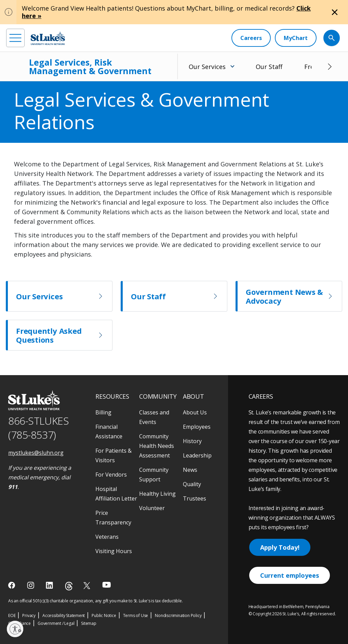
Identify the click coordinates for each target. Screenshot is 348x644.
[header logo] (48, 38)
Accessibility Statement (64, 615)
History (192, 441)
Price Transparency (113, 518)
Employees (197, 427)
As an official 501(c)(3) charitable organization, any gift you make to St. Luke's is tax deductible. (96, 601)
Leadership (197, 455)
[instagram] (31, 585)
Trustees (195, 498)
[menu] (15, 38)
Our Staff (269, 67)
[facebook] (12, 585)
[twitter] (88, 585)
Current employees (290, 575)
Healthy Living (157, 494)
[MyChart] (296, 38)
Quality (192, 484)
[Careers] (251, 38)
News (190, 470)
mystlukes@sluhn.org (36, 453)
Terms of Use (136, 615)
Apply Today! (280, 547)
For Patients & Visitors (113, 455)
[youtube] (106, 585)
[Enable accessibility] (15, 629)
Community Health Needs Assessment (157, 446)
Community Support (154, 475)
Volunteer (152, 508)
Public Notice (104, 615)
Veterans (107, 537)
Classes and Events (154, 417)
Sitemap (89, 623)
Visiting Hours (114, 551)
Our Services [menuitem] (207, 67)
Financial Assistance (109, 431)
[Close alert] (335, 12)
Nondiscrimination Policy (178, 615)
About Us (195, 412)
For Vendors (111, 475)
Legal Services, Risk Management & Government (90, 66)
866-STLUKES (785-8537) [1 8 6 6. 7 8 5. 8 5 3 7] (38, 428)
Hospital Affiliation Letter (116, 494)
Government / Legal (56, 623)
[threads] (69, 586)
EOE (12, 615)
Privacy (29, 615)
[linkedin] (50, 585)
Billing (103, 412)
